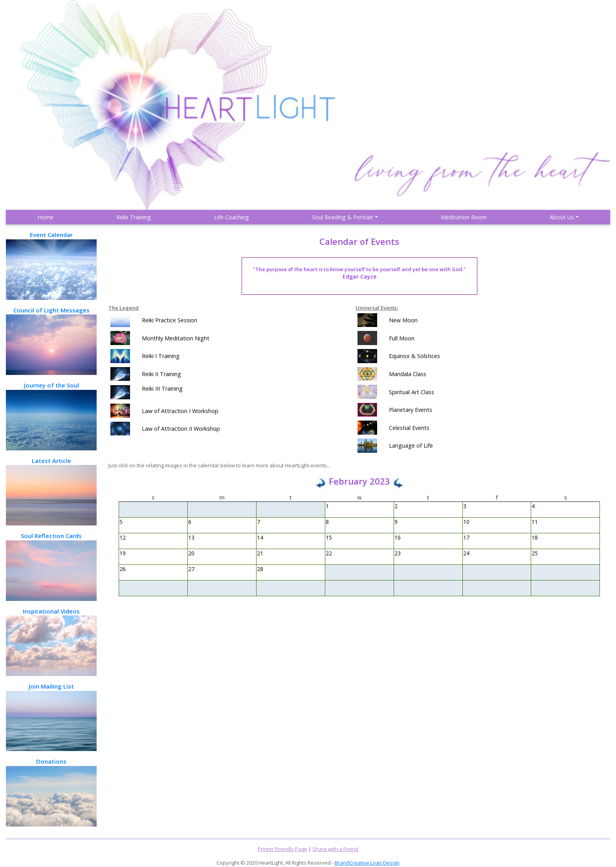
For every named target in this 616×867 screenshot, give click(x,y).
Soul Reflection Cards (51, 566)
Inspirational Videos (51, 642)
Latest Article (51, 491)
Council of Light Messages (51, 341)
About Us (562, 217)
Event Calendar (51, 265)
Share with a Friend (335, 849)
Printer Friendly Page (282, 849)
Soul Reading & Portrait (343, 217)
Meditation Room (464, 217)
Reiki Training (134, 217)
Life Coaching (232, 217)
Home (45, 217)
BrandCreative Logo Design (367, 863)
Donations (51, 792)
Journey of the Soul (51, 416)
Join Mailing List (51, 717)
